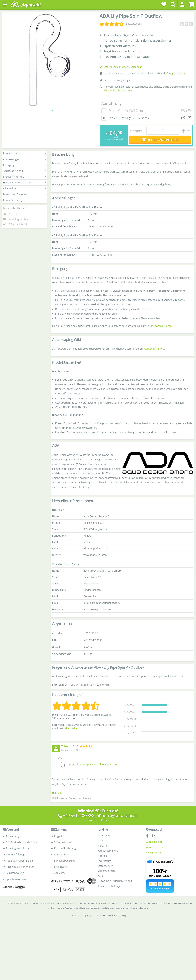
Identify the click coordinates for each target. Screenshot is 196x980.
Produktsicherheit (24, 177)
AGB (100, 876)
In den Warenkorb (160, 140)
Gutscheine (105, 836)
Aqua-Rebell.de (155, 847)
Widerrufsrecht (107, 871)
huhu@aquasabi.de (19, 219)
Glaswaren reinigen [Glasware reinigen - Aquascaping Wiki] (161, 326)
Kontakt (103, 856)
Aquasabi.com (154, 842)
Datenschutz (105, 866)
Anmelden (72, 728)
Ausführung (111, 103)
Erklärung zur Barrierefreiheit (115, 881)
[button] (182, 4)
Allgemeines (24, 188)
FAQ (100, 841)
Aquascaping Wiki (24, 171)
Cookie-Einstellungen (110, 886)
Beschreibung (24, 153)
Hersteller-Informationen (24, 183)
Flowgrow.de (154, 853)
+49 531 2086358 (17, 224)
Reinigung (24, 165)
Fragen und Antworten (24, 194)
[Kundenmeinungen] (121, 24)
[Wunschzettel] (164, 4)
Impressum (105, 861)
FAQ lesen (13, 214)
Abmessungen (24, 159)
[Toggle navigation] (5, 5)
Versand (119, 139)
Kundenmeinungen (24, 200)
